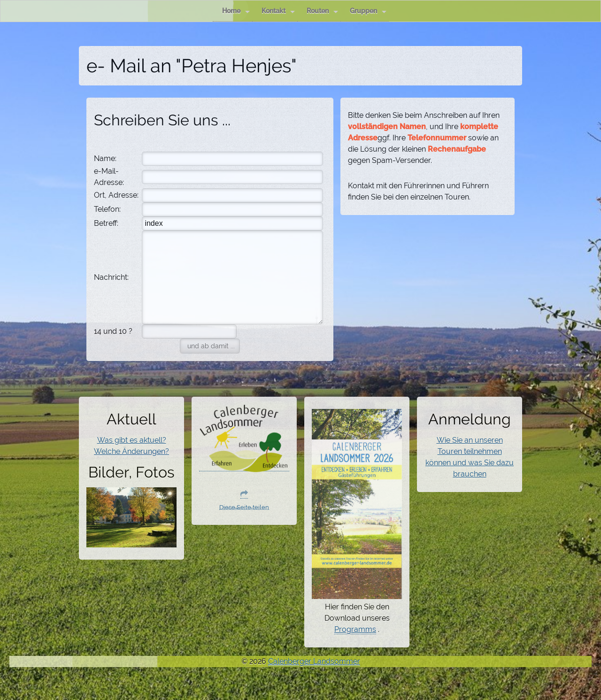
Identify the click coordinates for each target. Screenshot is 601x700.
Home (236, 11)
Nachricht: (111, 277)
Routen (322, 11)
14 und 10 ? (113, 331)
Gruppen (368, 11)
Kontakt (278, 11)
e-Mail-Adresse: (109, 177)
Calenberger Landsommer (314, 661)
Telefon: (107, 209)
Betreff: (106, 223)
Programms (355, 629)
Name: (105, 158)
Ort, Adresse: (116, 195)
